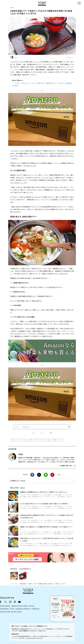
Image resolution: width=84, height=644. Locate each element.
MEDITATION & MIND (40, 600)
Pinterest (52, 476)
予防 (61, 441)
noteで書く (59, 476)
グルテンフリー (15, 441)
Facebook (32, 476)
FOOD (33, 603)
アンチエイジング (40, 441)
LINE (46, 476)
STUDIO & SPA (37, 606)
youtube (41, 596)
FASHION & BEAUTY (44, 603)
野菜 (31, 441)
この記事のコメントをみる (17, 482)
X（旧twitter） (39, 476)
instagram (31, 596)
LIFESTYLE (56, 603)
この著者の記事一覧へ (66, 467)
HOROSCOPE (26, 606)
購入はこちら (65, 611)
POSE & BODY (26, 600)
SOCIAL (52, 600)
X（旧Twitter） (27, 596)
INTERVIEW (25, 603)
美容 (48, 441)
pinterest (36, 596)
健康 (55, 441)
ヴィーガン (24, 441)
